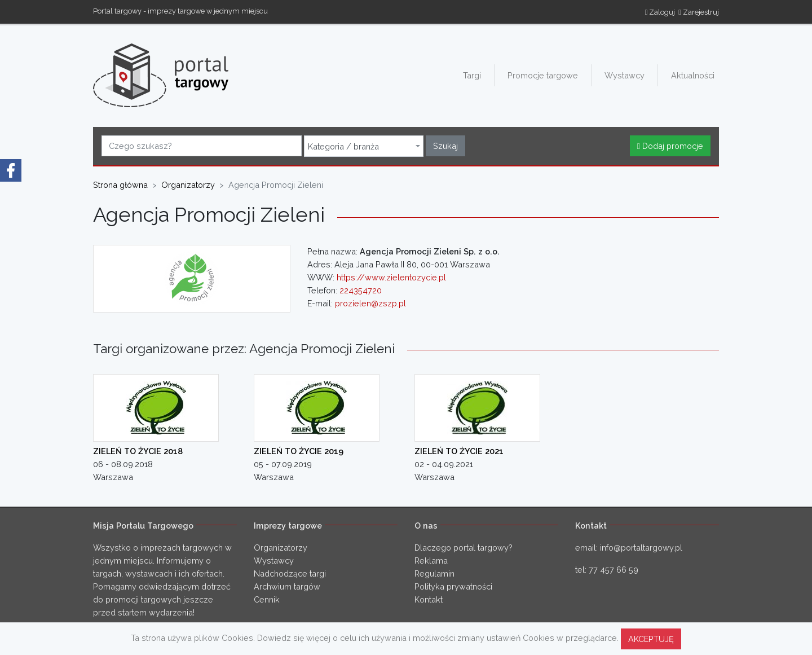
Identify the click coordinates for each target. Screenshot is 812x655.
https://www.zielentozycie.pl (391, 277)
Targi (472, 75)
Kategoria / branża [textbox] (343, 147)
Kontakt (429, 599)
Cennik (267, 599)
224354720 (361, 290)
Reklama (431, 561)
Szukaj (445, 146)
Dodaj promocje (670, 146)
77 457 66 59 (614, 570)
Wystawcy (625, 75)
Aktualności (693, 75)
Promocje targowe (543, 75)
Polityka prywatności (453, 586)
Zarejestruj (699, 12)
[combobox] (364, 146)
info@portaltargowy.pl (641, 548)
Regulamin (434, 573)
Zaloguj (660, 12)
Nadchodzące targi (290, 573)
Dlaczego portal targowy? (464, 548)
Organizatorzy (281, 548)
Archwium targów (287, 586)
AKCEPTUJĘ (651, 639)
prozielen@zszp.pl (370, 303)
